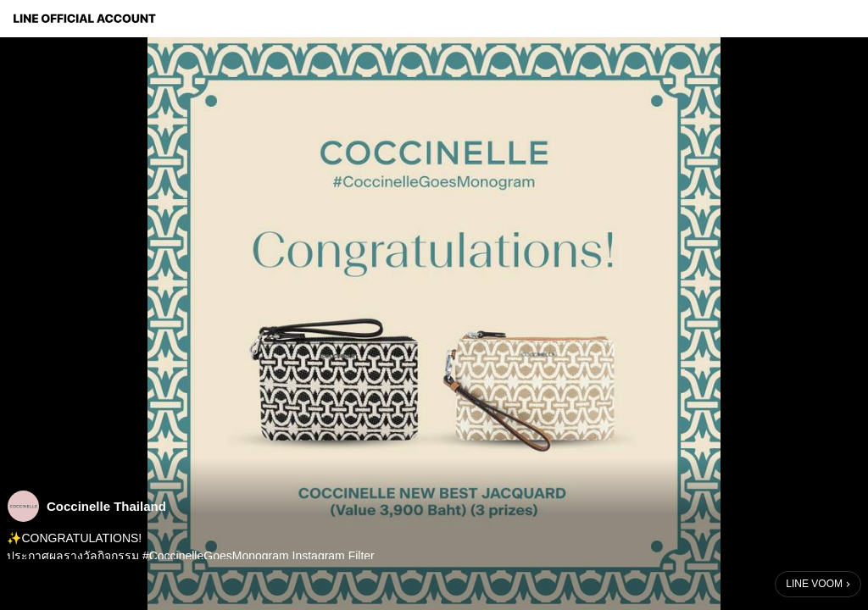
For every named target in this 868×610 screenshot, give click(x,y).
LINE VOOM (814, 584)
